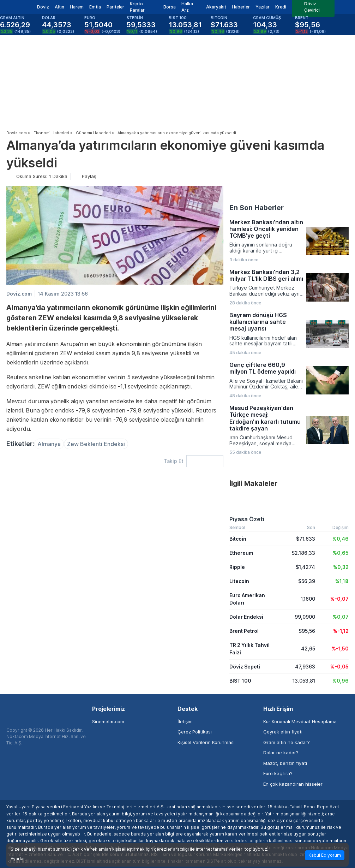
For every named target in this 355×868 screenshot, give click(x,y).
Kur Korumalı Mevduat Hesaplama (300, 721)
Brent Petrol (244, 631)
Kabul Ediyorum (325, 855)
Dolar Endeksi (246, 617)
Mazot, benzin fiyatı (285, 763)
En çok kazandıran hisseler (293, 784)
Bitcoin (238, 539)
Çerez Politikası (195, 732)
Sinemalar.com (108, 721)
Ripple (237, 567)
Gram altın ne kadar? (287, 742)
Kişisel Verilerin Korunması (206, 742)
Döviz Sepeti (245, 667)
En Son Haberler (257, 208)
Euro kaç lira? (278, 773)
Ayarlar (18, 859)
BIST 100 (240, 681)
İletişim (185, 721)
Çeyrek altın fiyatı (283, 732)
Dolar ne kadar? (281, 753)
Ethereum (241, 553)
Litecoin (239, 581)
